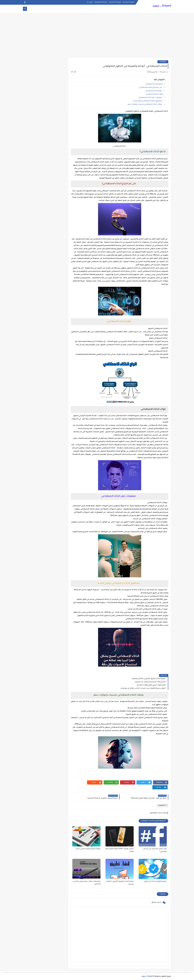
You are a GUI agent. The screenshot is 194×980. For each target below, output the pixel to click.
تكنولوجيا (163, 62)
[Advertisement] (97, 37)
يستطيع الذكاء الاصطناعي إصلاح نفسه (148, 101)
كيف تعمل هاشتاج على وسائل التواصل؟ (155, 850)
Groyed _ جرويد (162, 6)
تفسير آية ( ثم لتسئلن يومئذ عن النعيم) (150, 682)
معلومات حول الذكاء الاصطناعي (151, 98)
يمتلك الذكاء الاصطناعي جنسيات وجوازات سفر (145, 104)
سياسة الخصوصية (101, 2)
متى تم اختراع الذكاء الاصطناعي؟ (151, 88)
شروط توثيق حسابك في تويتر (155, 881)
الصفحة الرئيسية (129, 2)
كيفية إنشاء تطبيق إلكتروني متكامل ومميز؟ (149, 679)
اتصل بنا (90, 2)
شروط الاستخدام (115, 2)
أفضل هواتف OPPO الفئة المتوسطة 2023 (120, 850)
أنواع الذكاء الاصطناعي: (154, 91)
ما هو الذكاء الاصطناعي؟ (154, 84)
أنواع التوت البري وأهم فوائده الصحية (151, 685)
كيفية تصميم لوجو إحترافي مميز (88, 849)
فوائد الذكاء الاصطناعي (154, 94)
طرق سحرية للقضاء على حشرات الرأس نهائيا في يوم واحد (143, 688)
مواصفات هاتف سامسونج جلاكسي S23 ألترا (86, 883)
